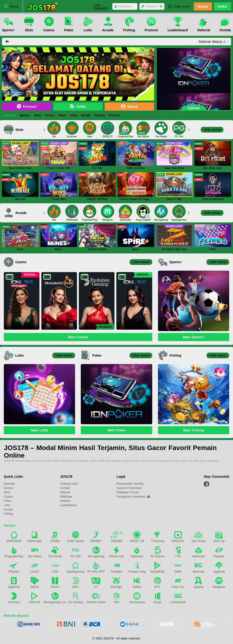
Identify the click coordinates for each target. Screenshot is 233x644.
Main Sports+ (193, 337)
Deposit (65, 492)
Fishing (100, 115)
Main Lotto (39, 430)
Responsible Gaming (130, 484)
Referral (65, 501)
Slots (37, 115)
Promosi (27, 106)
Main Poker (117, 430)
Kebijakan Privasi (128, 492)
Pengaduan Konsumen (132, 497)
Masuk (203, 7)
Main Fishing (194, 430)
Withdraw (66, 497)
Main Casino (78, 337)
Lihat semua (212, 130)
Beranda (10, 115)
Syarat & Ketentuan (129, 488)
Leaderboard (68, 505)
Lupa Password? (101, 6)
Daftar (222, 6)
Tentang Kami (69, 484)
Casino (49, 115)
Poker (62, 115)
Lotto (74, 115)
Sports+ (25, 115)
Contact (65, 488)
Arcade (86, 115)
